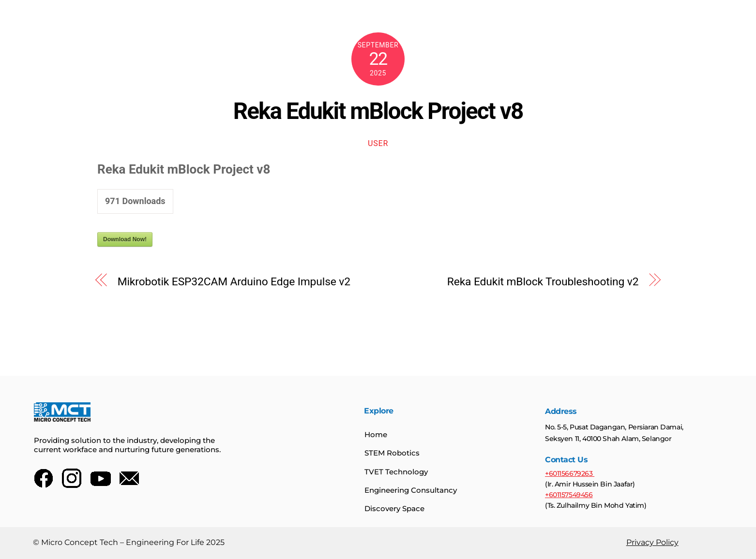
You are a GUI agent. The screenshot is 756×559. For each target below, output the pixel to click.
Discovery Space (394, 509)
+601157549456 (568, 495)
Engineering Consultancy (411, 491)
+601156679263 (569, 474)
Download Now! (125, 239)
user (378, 143)
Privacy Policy (652, 543)
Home (376, 435)
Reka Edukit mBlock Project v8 (378, 111)
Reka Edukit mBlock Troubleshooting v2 (543, 282)
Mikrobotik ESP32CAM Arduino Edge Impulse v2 (234, 282)
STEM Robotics (392, 453)
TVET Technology (396, 472)
